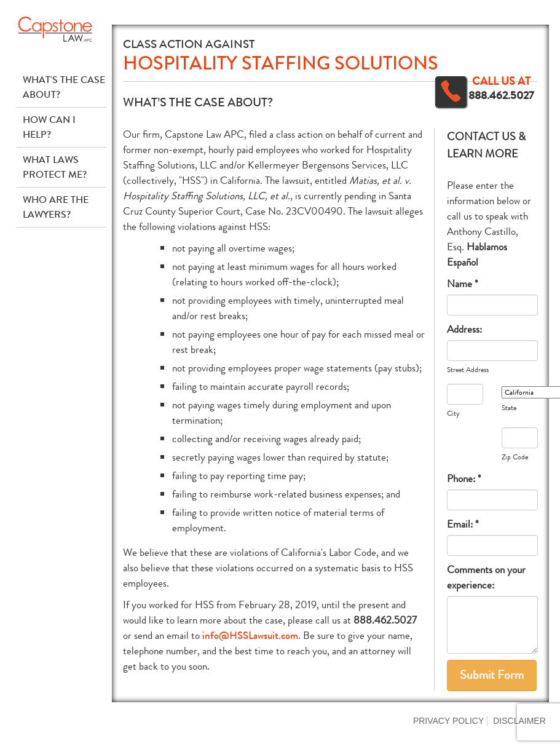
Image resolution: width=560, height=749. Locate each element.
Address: (464, 329)
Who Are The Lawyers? (56, 207)
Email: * (463, 524)
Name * (463, 284)
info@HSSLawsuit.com (250, 636)
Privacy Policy (448, 721)
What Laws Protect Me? (55, 167)
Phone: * (464, 479)
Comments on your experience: (486, 577)
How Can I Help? (49, 127)
